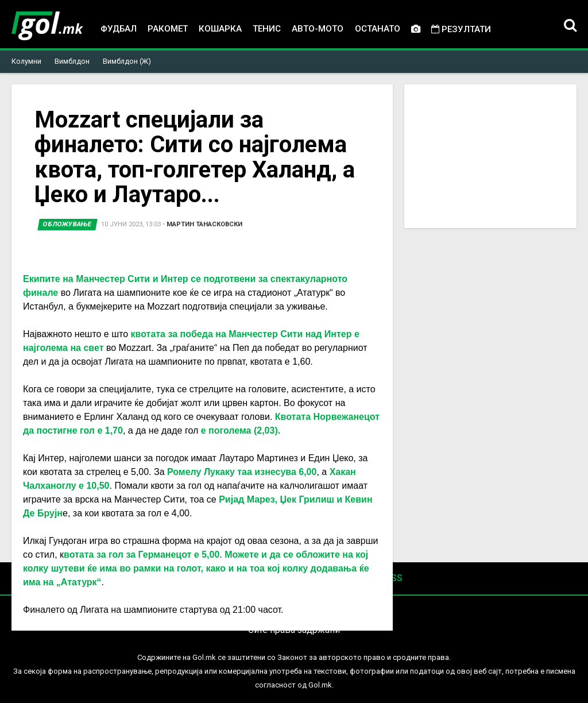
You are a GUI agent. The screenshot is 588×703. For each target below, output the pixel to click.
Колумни (26, 61)
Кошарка (220, 29)
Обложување (67, 224)
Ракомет (168, 29)
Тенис (267, 29)
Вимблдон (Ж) (127, 61)
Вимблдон (72, 61)
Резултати (461, 29)
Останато (378, 29)
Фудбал (119, 29)
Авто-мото (318, 29)
